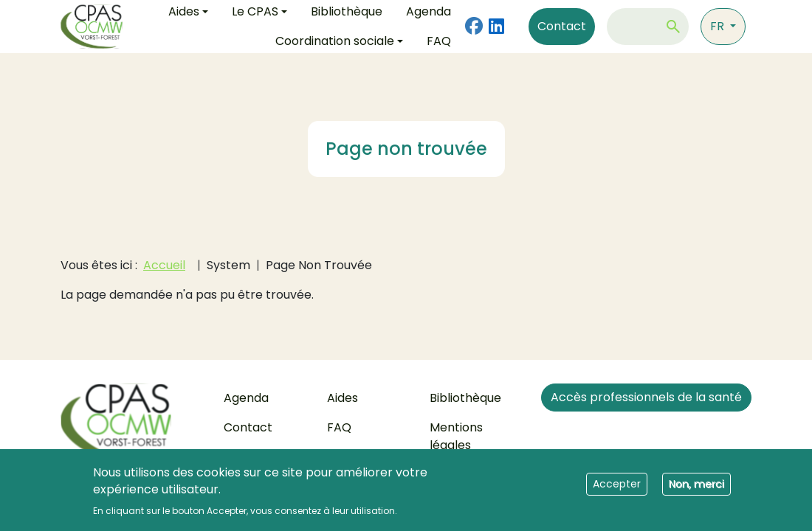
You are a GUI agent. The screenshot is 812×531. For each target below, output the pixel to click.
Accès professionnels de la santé (646, 397)
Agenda (246, 398)
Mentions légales (456, 436)
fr (719, 26)
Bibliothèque (465, 398)
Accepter (617, 490)
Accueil (164, 265)
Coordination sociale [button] (335, 41)
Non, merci (696, 490)
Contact (562, 26)
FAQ (439, 41)
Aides (343, 398)
